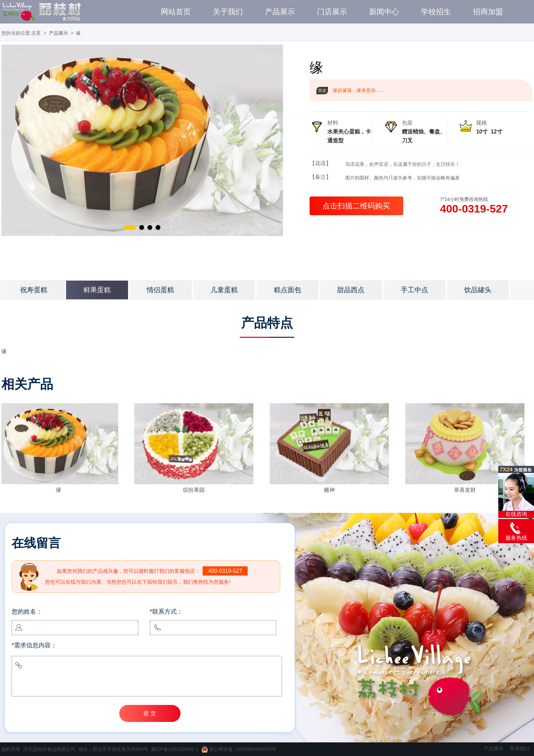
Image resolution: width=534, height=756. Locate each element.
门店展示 (332, 12)
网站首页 (176, 12)
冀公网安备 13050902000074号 (239, 749)
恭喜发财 (465, 490)
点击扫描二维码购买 (356, 206)
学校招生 (436, 12)
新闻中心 (384, 12)
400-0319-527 (474, 209)
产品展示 (280, 12)
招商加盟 (488, 12)
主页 (36, 33)
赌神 (329, 490)
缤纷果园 (194, 490)
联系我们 (520, 749)
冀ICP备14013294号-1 (175, 749)
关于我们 (228, 12)
